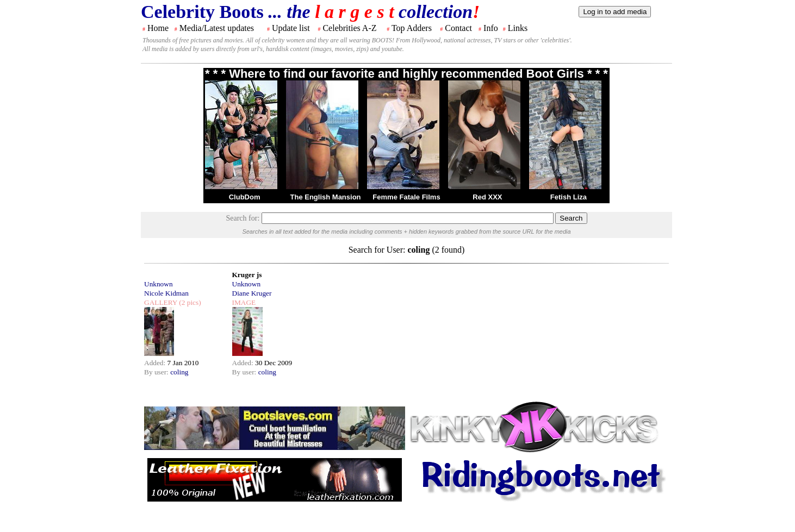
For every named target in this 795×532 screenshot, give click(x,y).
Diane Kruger (252, 293)
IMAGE (244, 302)
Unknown (159, 284)
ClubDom (245, 197)
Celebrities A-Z (349, 28)
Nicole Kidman (166, 293)
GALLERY (161, 302)
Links (518, 28)
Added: (156, 363)
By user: (157, 372)
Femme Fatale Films (406, 197)
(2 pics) (189, 302)
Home (158, 28)
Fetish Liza (569, 197)
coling (179, 372)
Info (491, 28)
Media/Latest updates (217, 28)
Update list (291, 28)
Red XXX (487, 197)
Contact (458, 28)
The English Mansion (326, 197)
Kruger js (247, 275)
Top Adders (412, 28)
